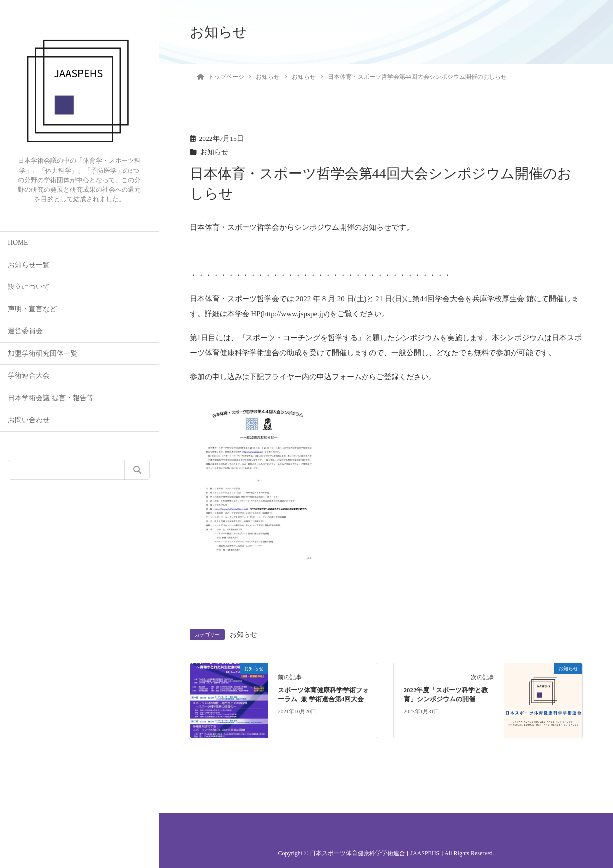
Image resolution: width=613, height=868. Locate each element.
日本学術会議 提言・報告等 (51, 398)
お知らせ (214, 152)
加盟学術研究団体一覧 (43, 354)
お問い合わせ (29, 420)
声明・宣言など (32, 309)
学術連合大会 (29, 375)
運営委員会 (25, 331)
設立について (29, 287)
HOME (18, 242)
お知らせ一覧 (29, 265)
